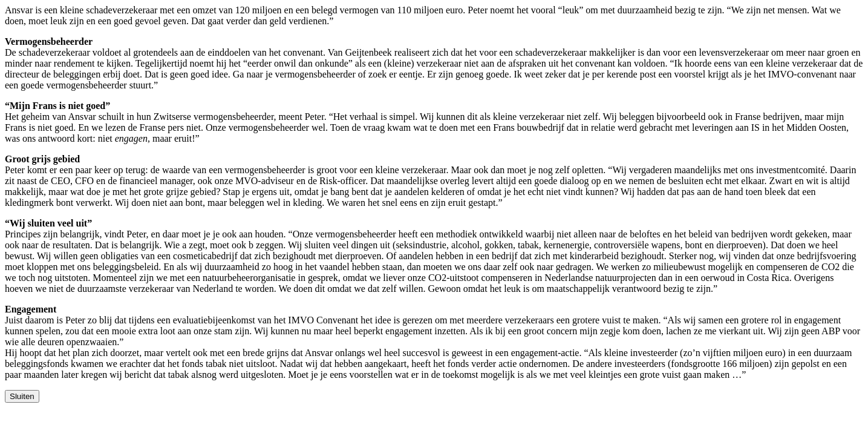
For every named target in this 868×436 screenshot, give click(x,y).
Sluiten (22, 396)
